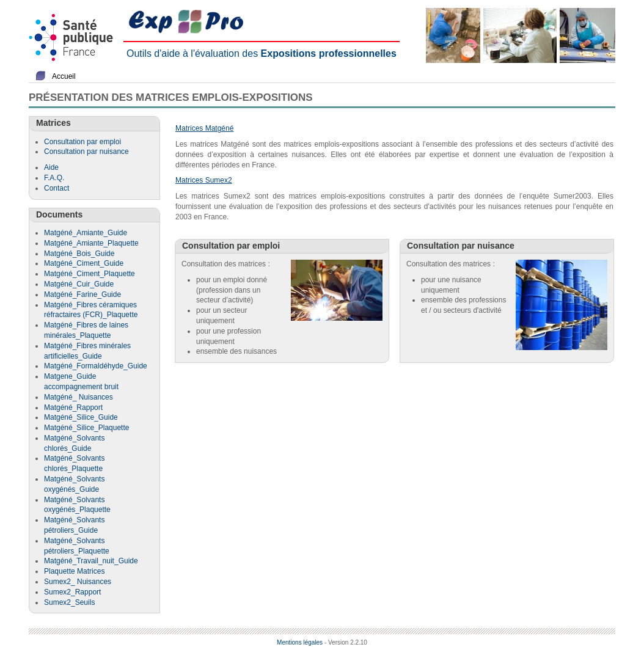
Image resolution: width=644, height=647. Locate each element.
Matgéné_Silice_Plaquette (86, 428)
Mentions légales (300, 642)
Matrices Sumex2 (204, 180)
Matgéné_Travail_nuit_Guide (91, 561)
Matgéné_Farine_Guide (82, 294)
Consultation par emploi (82, 142)
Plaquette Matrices (74, 571)
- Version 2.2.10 (346, 642)
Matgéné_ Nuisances (79, 397)
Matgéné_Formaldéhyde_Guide (96, 366)
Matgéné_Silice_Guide (81, 417)
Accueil (64, 76)
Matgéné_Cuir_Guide (79, 284)
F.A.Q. (54, 178)
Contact (57, 188)
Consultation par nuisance (86, 152)
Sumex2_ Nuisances (78, 582)
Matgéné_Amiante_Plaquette (91, 243)
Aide (51, 167)
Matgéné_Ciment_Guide (84, 263)
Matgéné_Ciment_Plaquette (90, 274)
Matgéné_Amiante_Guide (86, 233)
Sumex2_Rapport (72, 592)
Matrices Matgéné (204, 128)
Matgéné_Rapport (73, 408)
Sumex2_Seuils (69, 602)
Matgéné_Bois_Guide (79, 254)
